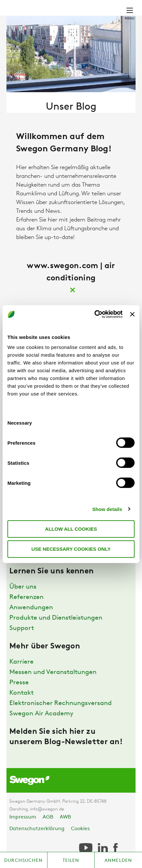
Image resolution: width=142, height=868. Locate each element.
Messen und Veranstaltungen (53, 672)
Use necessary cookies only (71, 549)
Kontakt (21, 693)
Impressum (23, 817)
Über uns (23, 587)
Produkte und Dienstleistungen (56, 618)
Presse (19, 683)
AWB (65, 817)
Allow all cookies (71, 529)
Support (22, 628)
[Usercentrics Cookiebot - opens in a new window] (94, 314)
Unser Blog (71, 107)
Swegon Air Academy (41, 714)
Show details (107, 509)
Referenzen (26, 597)
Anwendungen (31, 608)
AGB (48, 817)
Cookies (80, 829)
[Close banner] (132, 314)
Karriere (21, 662)
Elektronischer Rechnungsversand (61, 703)
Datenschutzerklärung (37, 829)
